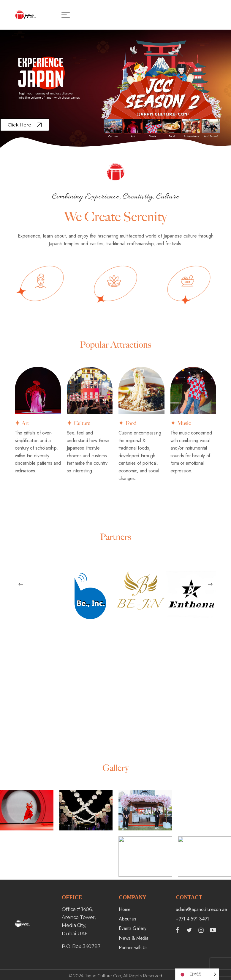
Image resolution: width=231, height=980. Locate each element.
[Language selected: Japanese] (197, 974)
